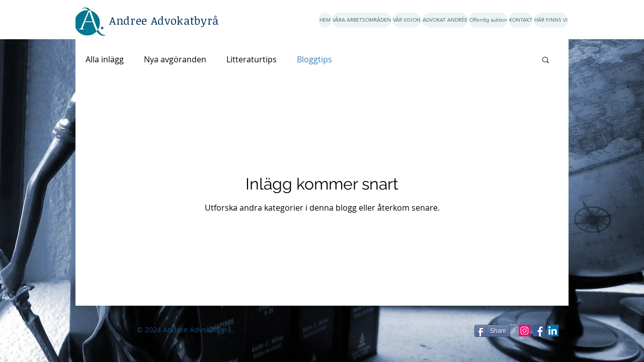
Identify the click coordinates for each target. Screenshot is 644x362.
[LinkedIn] (553, 331)
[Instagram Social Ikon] (525, 331)
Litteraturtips (252, 59)
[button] (546, 61)
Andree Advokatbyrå (164, 20)
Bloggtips (314, 59)
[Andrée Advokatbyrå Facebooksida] (539, 331)
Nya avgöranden (175, 59)
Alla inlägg (105, 59)
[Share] (492, 331)
